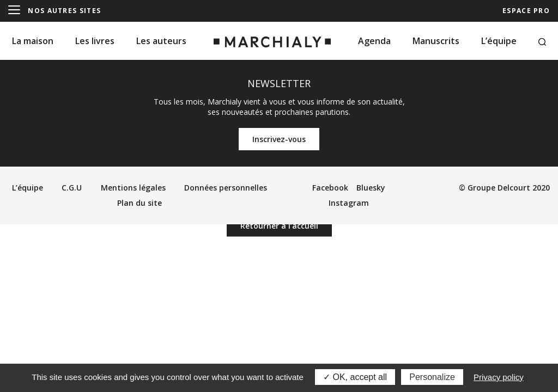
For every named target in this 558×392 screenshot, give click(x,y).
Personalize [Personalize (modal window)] (432, 377)
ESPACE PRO (526, 11)
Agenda (374, 41)
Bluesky (371, 188)
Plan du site (139, 203)
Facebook (330, 188)
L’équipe (499, 41)
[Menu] (14, 10)
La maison (33, 41)
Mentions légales (133, 188)
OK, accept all (355, 377)
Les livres (95, 41)
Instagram (349, 203)
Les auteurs (161, 41)
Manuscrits (436, 41)
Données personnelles (226, 188)
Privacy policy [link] (499, 377)
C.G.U (72, 188)
